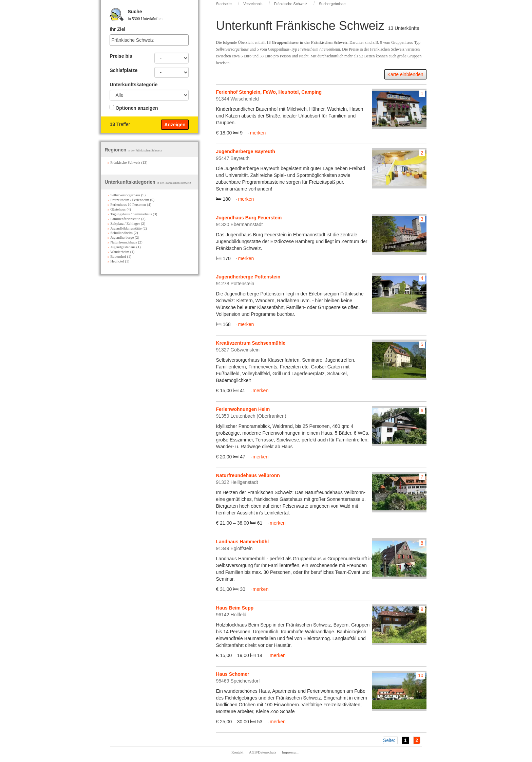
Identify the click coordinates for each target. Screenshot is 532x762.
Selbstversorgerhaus (124, 195)
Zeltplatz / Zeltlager (124, 223)
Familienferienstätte (124, 219)
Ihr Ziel (117, 29)
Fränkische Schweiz (291, 4)
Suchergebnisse (332, 4)
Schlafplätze (123, 70)
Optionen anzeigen (137, 108)
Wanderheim (118, 252)
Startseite (224, 4)
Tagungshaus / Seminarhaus (130, 214)
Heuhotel (116, 261)
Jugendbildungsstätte (125, 228)
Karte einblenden (405, 74)
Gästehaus (117, 209)
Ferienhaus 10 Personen (127, 204)
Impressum (290, 752)
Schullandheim (120, 233)
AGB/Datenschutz (263, 752)
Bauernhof (117, 256)
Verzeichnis (253, 4)
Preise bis (121, 56)
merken (258, 133)
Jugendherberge (121, 237)
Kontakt (237, 752)
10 (421, 675)
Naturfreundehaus (122, 242)
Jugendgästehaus (121, 247)
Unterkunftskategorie (134, 85)
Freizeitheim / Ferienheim (128, 200)
